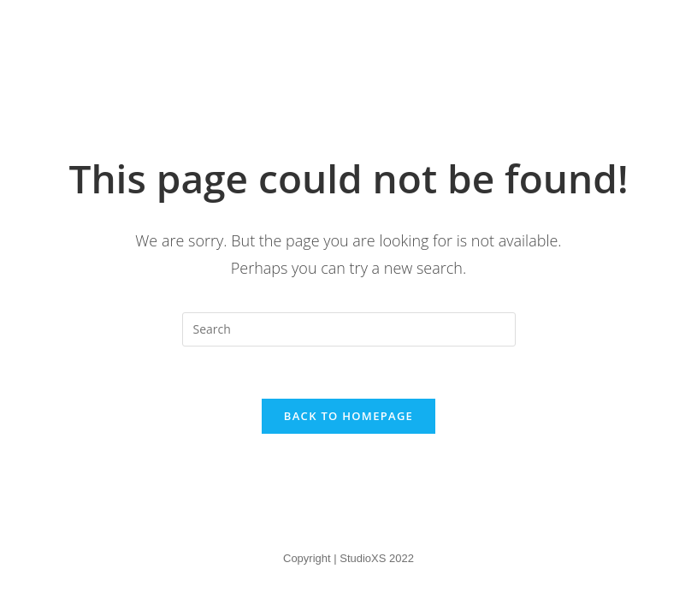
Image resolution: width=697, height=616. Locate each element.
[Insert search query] (349, 329)
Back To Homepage (348, 416)
